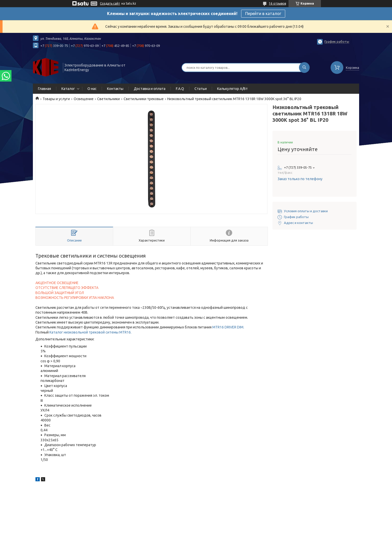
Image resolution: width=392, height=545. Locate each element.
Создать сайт (110, 3)
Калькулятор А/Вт (232, 89)
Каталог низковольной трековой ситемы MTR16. (90, 332)
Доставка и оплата (150, 89)
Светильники (108, 99)
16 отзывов (277, 3)
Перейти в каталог (263, 14)
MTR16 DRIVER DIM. (228, 327)
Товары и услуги (56, 99)
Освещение (84, 99)
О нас (92, 89)
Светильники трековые (144, 99)
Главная (44, 89)
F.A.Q (180, 89)
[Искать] (304, 68)
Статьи (201, 89)
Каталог (68, 89)
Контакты (115, 89)
